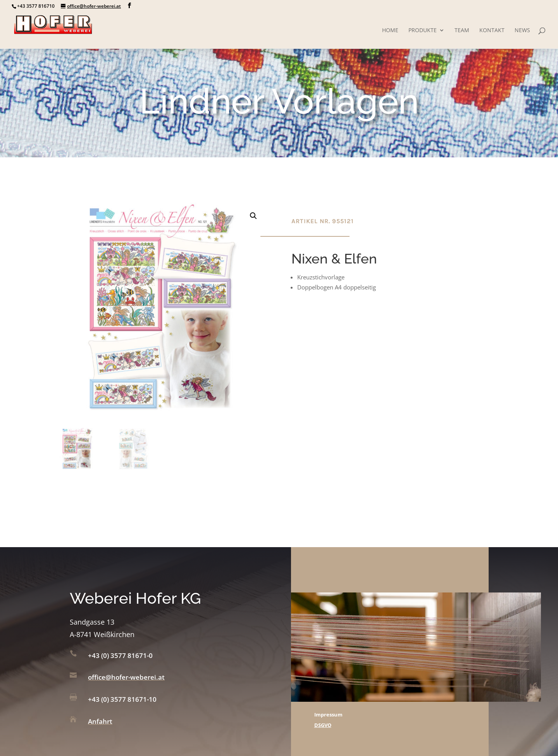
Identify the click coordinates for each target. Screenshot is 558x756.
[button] (253, 216)
